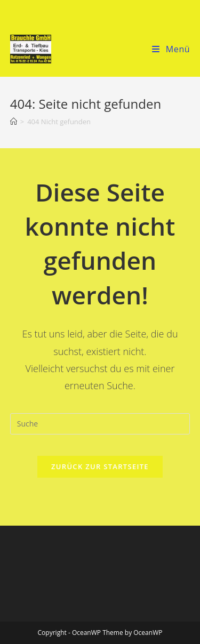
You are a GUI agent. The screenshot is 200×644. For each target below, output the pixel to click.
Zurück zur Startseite (100, 466)
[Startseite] (14, 122)
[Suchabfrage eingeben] (100, 424)
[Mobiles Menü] (171, 49)
